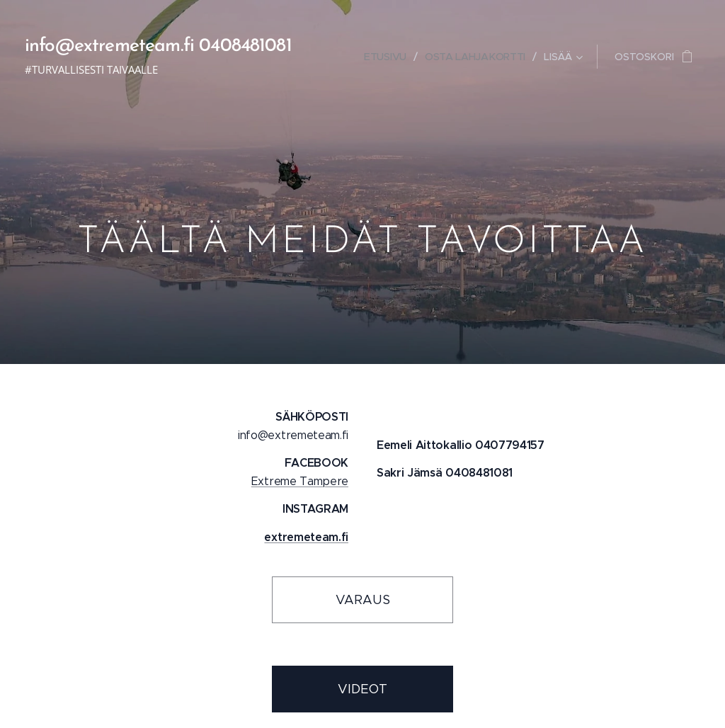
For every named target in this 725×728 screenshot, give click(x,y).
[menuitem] (387, 57)
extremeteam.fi (306, 537)
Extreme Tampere (300, 481)
